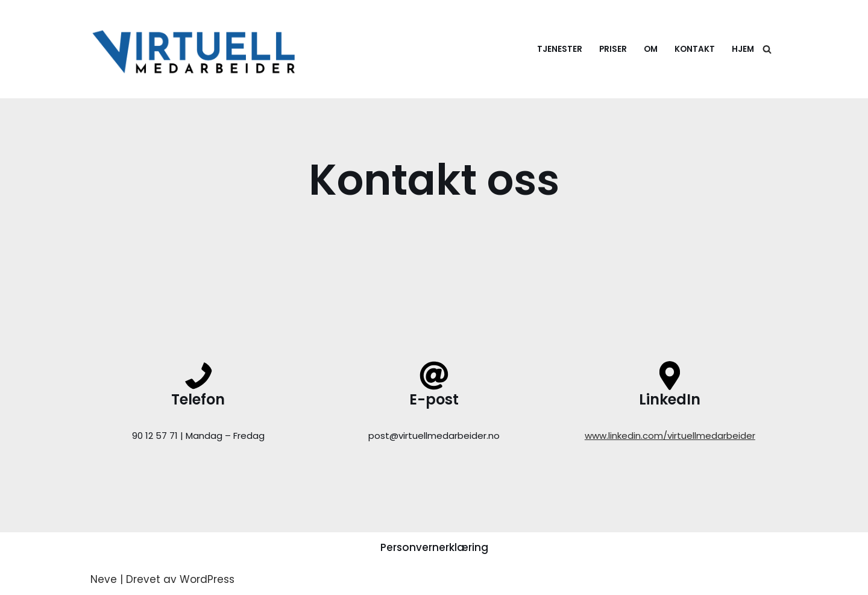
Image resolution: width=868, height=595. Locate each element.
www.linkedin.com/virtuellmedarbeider (670, 436)
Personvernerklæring (434, 547)
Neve (104, 579)
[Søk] (767, 49)
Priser (613, 49)
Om (651, 49)
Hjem (743, 49)
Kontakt (695, 49)
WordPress (207, 579)
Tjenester (560, 49)
